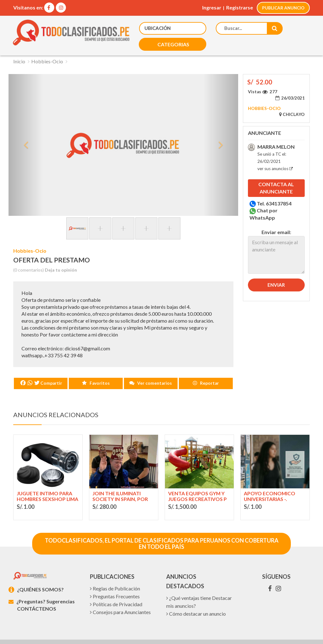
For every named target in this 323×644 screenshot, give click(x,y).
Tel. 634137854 (271, 188)
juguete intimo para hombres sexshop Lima (45, 481)
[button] (110, 28)
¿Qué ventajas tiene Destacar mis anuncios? (199, 587)
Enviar (276, 269)
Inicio (19, 46)
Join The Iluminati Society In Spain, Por (120, 480)
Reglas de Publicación (115, 574)
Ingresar (210, 7)
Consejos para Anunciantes (120, 598)
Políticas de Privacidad (116, 590)
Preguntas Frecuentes (115, 582)
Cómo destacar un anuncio (196, 599)
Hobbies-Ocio (47, 46)
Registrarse (238, 7)
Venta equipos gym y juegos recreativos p (198, 480)
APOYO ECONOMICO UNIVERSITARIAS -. (270, 480)
